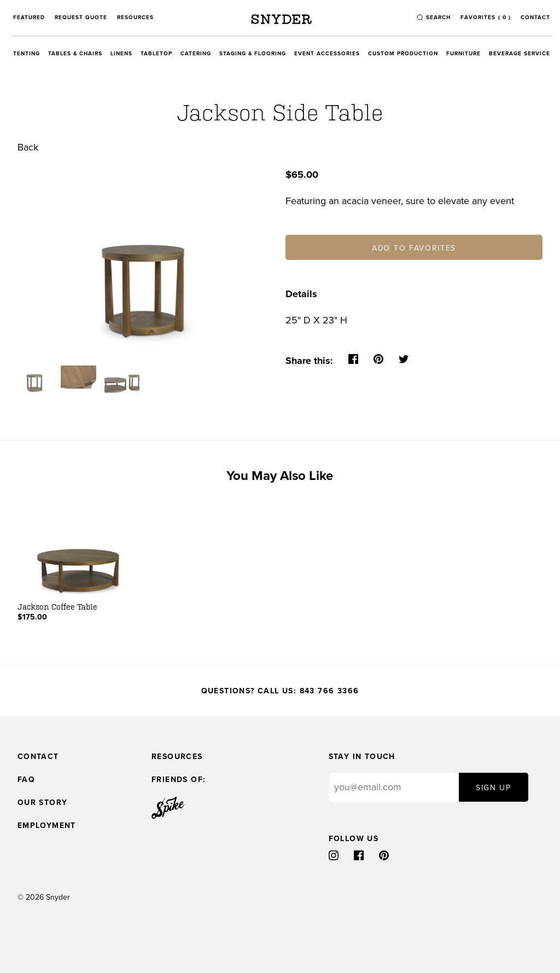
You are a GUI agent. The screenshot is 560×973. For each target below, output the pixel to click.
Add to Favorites (414, 248)
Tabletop (156, 54)
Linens (121, 54)
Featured (29, 18)
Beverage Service (520, 54)
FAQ (26, 780)
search (438, 18)
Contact (535, 18)
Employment (47, 826)
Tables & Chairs (75, 54)
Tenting (27, 54)
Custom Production (403, 54)
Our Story (43, 803)
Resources (135, 18)
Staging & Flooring (253, 54)
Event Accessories (327, 54)
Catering (196, 54)
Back (28, 147)
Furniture (463, 54)
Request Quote (81, 18)
